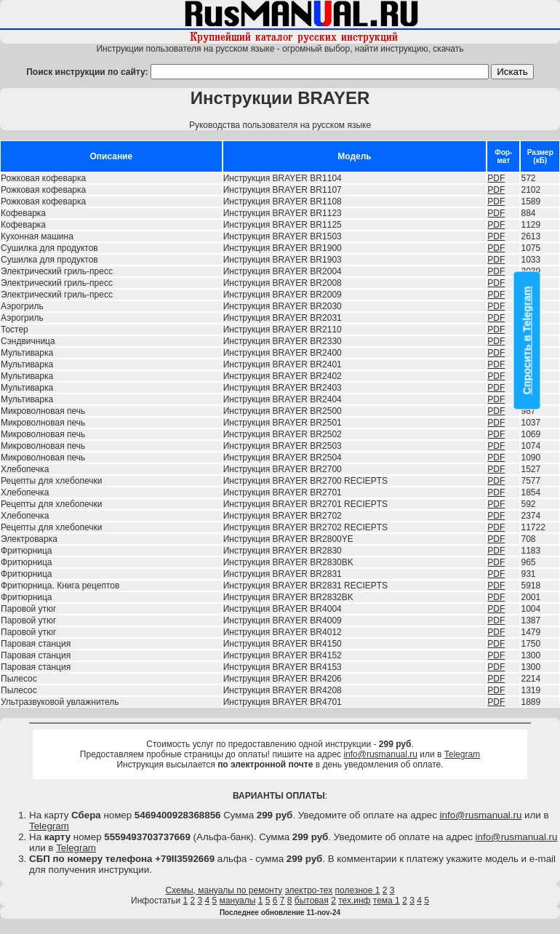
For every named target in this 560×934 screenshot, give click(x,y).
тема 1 (387, 901)
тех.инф (354, 901)
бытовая (312, 901)
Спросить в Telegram (527, 341)
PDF (496, 178)
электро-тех (309, 890)
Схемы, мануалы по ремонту (224, 890)
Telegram (462, 754)
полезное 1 (358, 890)
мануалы (238, 901)
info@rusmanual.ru (380, 754)
